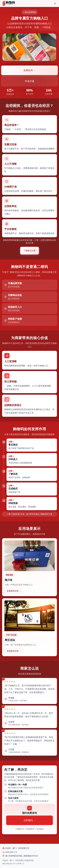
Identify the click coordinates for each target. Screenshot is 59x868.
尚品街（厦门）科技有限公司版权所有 (18, 860)
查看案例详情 (14, 591)
